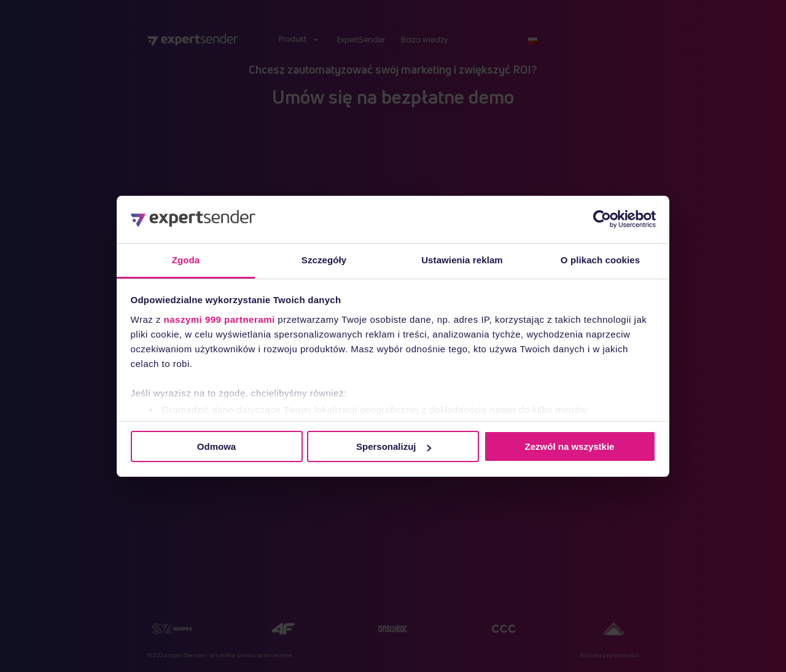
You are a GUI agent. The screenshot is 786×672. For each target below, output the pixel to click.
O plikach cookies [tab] (600, 260)
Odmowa (216, 446)
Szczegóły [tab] (324, 260)
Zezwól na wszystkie (570, 446)
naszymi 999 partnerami (220, 319)
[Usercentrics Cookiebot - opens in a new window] (602, 219)
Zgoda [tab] (186, 260)
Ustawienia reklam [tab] (462, 260)
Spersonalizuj (394, 446)
